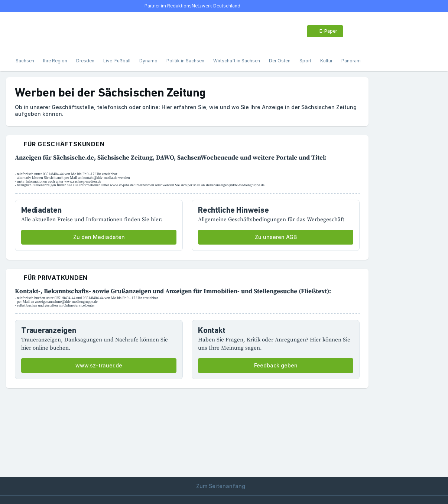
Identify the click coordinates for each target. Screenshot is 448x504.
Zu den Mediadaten (99, 237)
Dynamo (148, 61)
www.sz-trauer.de (99, 365)
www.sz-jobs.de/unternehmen (132, 185)
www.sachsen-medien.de (83, 181)
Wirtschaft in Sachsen (237, 61)
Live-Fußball (117, 61)
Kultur (326, 61)
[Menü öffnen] (19, 31)
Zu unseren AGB (276, 237)
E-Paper (324, 31)
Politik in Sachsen (185, 61)
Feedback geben (276, 365)
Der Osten (280, 61)
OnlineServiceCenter (79, 305)
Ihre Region (55, 61)
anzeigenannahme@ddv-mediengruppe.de (66, 302)
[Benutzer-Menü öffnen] (355, 31)
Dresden (85, 61)
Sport (305, 61)
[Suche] (36, 31)
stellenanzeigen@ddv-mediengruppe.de (235, 185)
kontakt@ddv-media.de (100, 178)
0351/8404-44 (53, 174)
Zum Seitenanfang (224, 486)
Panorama (352, 61)
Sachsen (25, 61)
